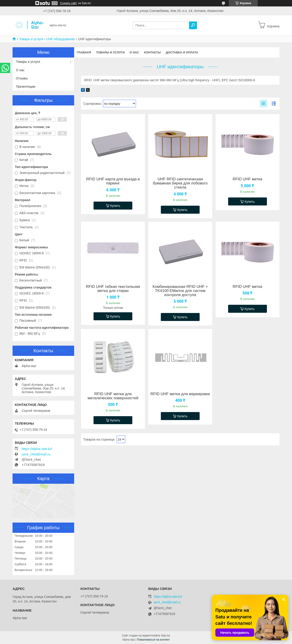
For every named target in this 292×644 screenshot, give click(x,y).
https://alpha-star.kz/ (37, 449)
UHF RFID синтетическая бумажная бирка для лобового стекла (180, 183)
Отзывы (22, 78)
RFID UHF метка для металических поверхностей (113, 396)
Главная (84, 52)
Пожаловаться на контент (153, 640)
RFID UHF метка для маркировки (180, 394)
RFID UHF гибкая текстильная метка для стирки (113, 289)
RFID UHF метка (248, 179)
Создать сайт (68, 3)
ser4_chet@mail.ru (36, 454)
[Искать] (193, 25)
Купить (115, 206)
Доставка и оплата (182, 52)
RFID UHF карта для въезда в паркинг (113, 181)
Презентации (26, 87)
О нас (134, 52)
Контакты (153, 52)
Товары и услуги (31, 39)
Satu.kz (165, 636)
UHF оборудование (61, 39)
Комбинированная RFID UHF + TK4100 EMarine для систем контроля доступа (180, 291)
